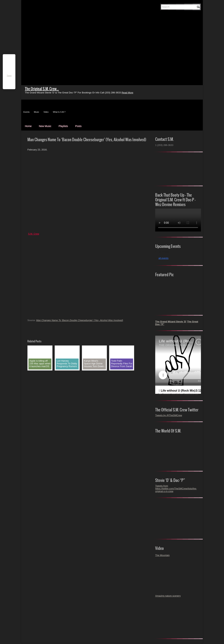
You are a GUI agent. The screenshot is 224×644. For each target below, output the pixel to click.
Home (28, 126)
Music (37, 112)
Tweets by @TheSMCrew (169, 415)
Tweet (9, 76)
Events (27, 112)
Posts (78, 126)
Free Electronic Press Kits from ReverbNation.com (178, 394)
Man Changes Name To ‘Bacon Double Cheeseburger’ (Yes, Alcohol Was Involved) (80, 320)
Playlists (63, 126)
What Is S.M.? (59, 112)
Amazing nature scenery (168, 596)
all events (163, 258)
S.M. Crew (34, 234)
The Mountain (162, 555)
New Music (45, 126)
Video (46, 112)
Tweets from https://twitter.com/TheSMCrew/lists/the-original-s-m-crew (176, 489)
